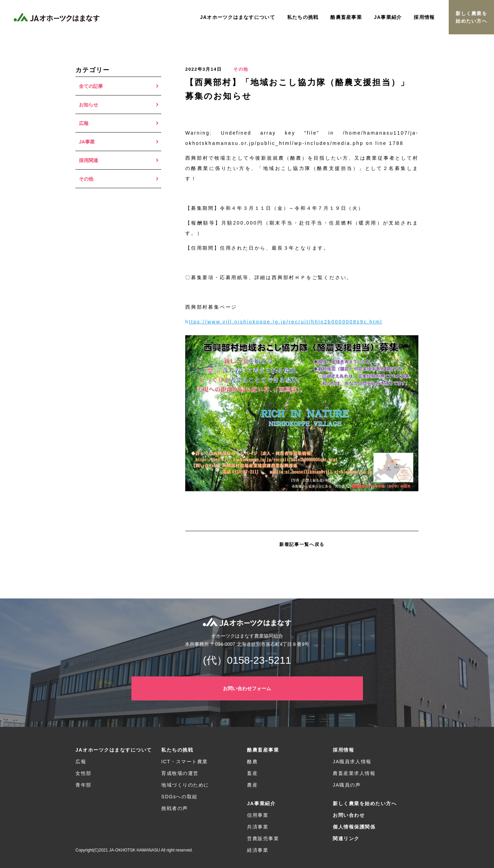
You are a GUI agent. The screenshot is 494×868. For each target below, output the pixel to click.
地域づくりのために (185, 785)
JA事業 (87, 142)
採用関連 (89, 160)
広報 (84, 123)
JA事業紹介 (261, 803)
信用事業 (258, 815)
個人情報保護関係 (354, 827)
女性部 (84, 773)
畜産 (252, 773)
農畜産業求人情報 (354, 773)
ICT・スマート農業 (185, 762)
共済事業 (258, 827)
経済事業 (258, 850)
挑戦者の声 (175, 808)
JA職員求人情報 (352, 762)
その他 (86, 179)
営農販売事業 (263, 838)
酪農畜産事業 (263, 750)
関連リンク (346, 838)
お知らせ (89, 105)
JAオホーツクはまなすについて (114, 750)
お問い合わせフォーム (247, 688)
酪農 (252, 762)
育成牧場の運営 (180, 773)
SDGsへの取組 (179, 797)
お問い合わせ (349, 815)
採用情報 (343, 750)
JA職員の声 (347, 785)
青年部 (84, 785)
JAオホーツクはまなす (57, 17)
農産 (252, 785)
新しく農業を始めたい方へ (471, 17)
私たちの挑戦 (177, 750)
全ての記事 (91, 86)
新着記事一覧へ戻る (302, 544)
